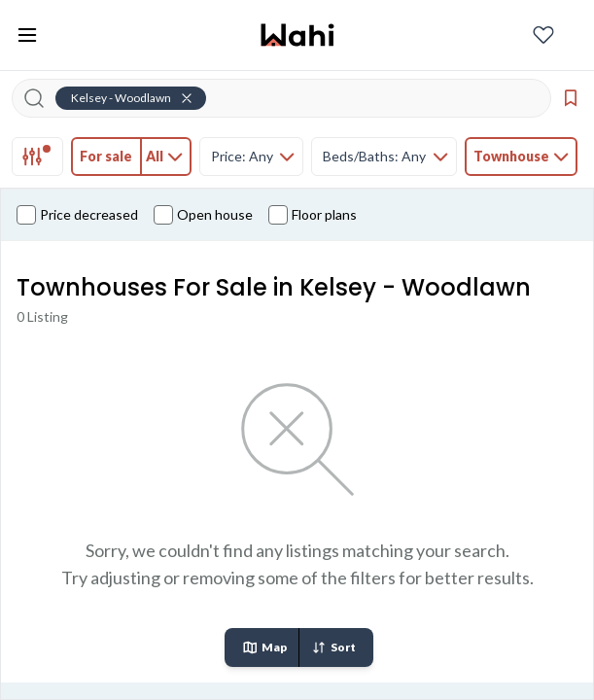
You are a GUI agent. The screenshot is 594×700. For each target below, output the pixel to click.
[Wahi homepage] (297, 35)
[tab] (37, 157)
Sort (333, 647)
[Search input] (293, 98)
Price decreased (77, 215)
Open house (203, 215)
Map (264, 647)
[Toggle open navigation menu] (27, 35)
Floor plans (313, 215)
